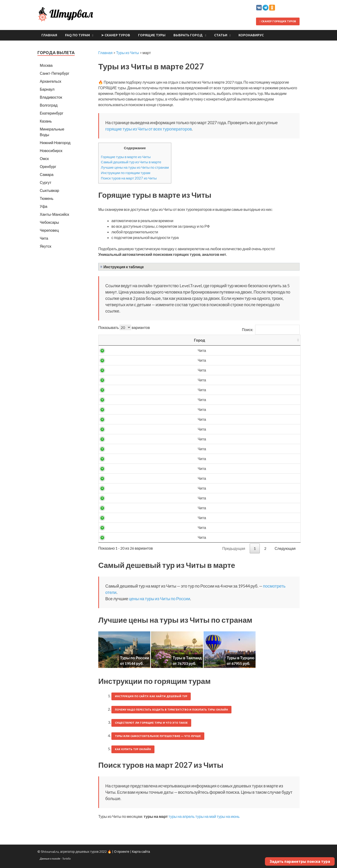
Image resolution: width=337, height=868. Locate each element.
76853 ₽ (238, 518)
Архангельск (50, 81)
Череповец (49, 230)
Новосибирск (51, 151)
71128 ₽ (238, 498)
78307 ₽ (238, 527)
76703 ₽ (238, 508)
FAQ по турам (77, 35)
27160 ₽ (238, 380)
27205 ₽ (238, 390)
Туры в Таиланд (187, 658)
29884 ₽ (238, 439)
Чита (113, 350)
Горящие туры (152, 35)
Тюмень (47, 198)
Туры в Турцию (241, 658)
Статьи (221, 35)
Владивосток (51, 97)
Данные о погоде (50, 859)
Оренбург (48, 166)
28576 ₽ (238, 419)
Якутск (46, 246)
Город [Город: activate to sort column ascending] (113, 340)
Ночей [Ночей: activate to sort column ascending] (206, 340)
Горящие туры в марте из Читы (126, 157)
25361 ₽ (238, 360)
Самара (47, 174)
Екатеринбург (52, 113)
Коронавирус (251, 35)
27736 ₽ (238, 409)
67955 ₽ (238, 488)
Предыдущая (234, 548)
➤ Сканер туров (116, 35)
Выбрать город (188, 35)
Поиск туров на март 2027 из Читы (129, 178)
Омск (44, 158)
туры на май (206, 816)
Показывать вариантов (124, 327)
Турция (142, 488)
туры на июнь (228, 816)
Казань (46, 121)
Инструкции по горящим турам (126, 173)
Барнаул (47, 89)
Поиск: (271, 330)
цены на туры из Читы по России (159, 599)
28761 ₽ (238, 429)
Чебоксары (49, 222)
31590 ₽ (238, 459)
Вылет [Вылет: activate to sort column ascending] (175, 340)
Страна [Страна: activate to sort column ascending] (142, 340)
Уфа (44, 206)
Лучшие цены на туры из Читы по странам (135, 167)
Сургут (46, 182)
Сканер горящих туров (278, 21)
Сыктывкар (49, 190)
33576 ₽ (238, 478)
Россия (142, 350)
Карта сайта (141, 851)
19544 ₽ (238, 350)
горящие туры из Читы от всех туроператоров (148, 129)
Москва (46, 65)
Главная (49, 35)
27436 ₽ (238, 400)
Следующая (285, 548)
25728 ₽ (238, 370)
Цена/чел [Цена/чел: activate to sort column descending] (238, 340)
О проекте (122, 851)
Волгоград (49, 105)
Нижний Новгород (55, 143)
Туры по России (135, 658)
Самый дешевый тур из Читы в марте (131, 162)
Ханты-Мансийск (54, 214)
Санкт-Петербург (55, 73)
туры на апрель (182, 816)
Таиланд (142, 508)
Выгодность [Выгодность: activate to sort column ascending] (278, 340)
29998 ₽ (238, 449)
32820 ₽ (238, 468)
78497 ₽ (238, 537)
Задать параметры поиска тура (300, 861)
